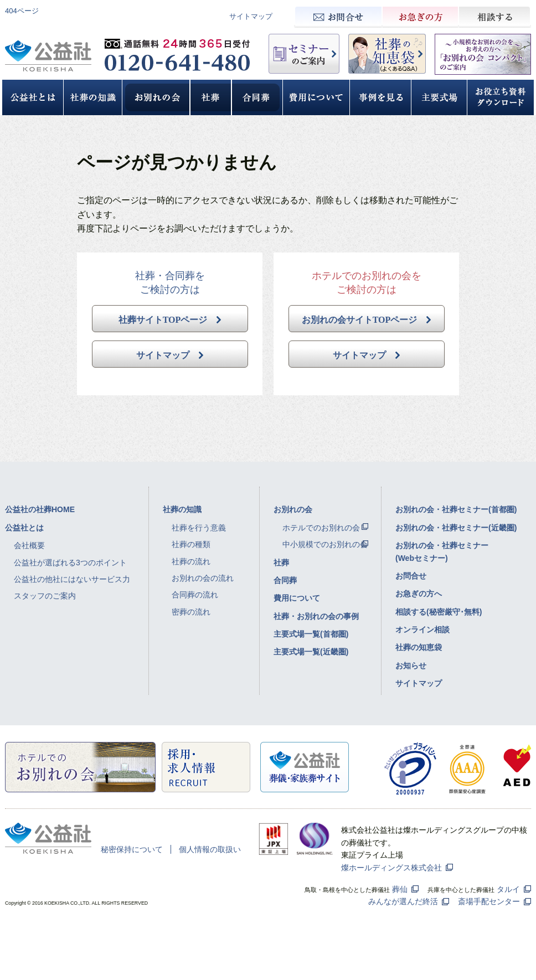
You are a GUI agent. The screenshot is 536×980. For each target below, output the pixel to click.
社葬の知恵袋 (419, 647)
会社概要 (29, 545)
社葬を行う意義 (199, 528)
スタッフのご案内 (45, 596)
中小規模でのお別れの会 (325, 544)
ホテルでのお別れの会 (321, 528)
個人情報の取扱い (210, 849)
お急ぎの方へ (419, 594)
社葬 (281, 563)
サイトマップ (251, 16)
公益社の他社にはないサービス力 (72, 579)
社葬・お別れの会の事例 (316, 616)
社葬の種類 (191, 544)
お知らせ (411, 666)
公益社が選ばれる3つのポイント (70, 563)
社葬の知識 (182, 509)
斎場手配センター (489, 901)
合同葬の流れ (195, 595)
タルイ (508, 889)
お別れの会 (293, 509)
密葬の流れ (191, 612)
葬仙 (400, 889)
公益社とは (24, 528)
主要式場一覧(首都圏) (311, 634)
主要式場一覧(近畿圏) (311, 652)
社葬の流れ (191, 561)
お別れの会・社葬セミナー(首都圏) (456, 509)
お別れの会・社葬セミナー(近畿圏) (456, 528)
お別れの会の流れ (203, 578)
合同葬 (285, 580)
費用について (297, 598)
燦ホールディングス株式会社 (391, 868)
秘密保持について (132, 849)
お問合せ (411, 576)
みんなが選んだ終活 (403, 901)
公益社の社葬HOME (40, 509)
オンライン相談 (422, 630)
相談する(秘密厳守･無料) (439, 612)
